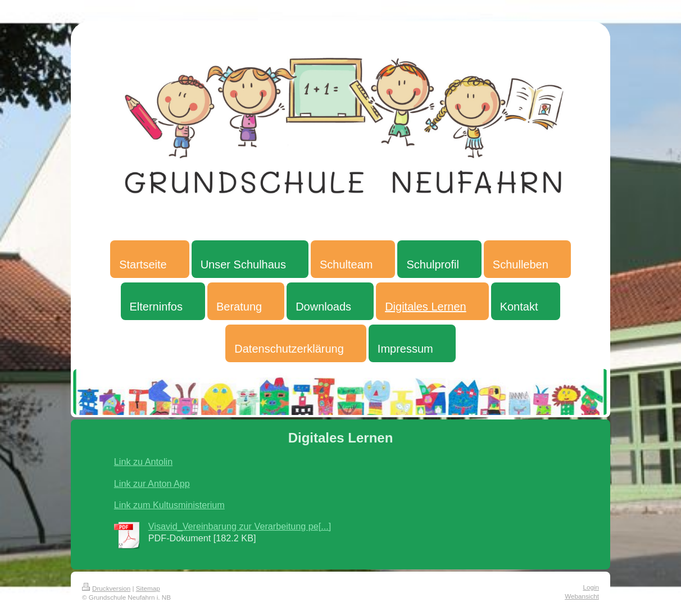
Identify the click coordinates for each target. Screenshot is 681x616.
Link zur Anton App (152, 483)
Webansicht (582, 596)
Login (591, 587)
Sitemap (148, 588)
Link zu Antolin (143, 462)
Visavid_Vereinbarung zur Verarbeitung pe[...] (240, 526)
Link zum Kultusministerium (169, 505)
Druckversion (106, 588)
